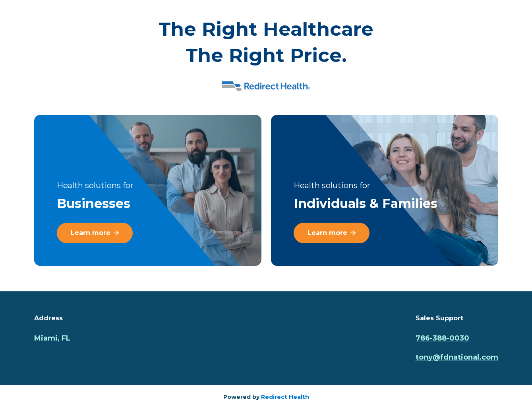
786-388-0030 (442, 338)
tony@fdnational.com (457, 357)
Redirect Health (285, 397)
